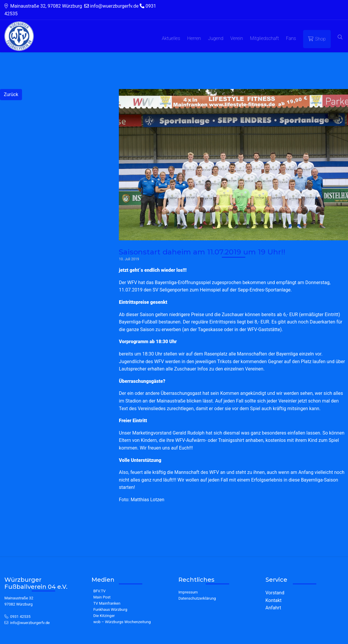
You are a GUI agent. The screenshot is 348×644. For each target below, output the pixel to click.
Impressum (188, 592)
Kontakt (274, 600)
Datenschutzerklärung (197, 598)
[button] (340, 37)
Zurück (11, 94)
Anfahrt (273, 608)
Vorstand (275, 593)
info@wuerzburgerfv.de (30, 623)
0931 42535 (21, 617)
